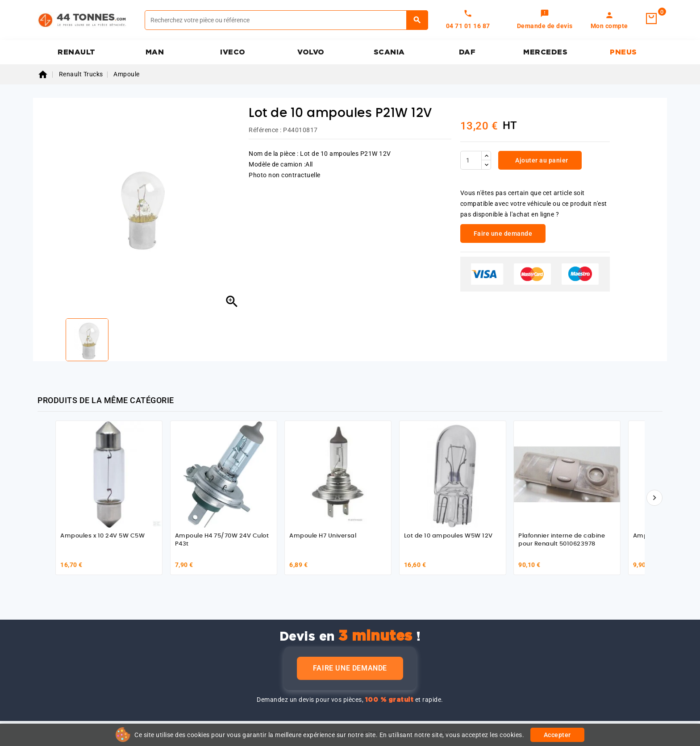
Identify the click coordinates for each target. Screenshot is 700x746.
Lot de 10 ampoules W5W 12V (448, 536)
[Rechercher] (286, 20)
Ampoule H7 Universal (323, 536)
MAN (155, 52)
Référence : (265, 130)
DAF (467, 52)
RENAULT (77, 52)
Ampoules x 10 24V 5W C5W (102, 536)
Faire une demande (350, 668)
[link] (545, 20)
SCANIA (389, 52)
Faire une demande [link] (503, 233)
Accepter (557, 735)
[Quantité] (471, 160)
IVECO (233, 52)
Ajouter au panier (541, 160)
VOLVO (311, 52)
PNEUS (623, 52)
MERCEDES (545, 52)
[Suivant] (654, 498)
